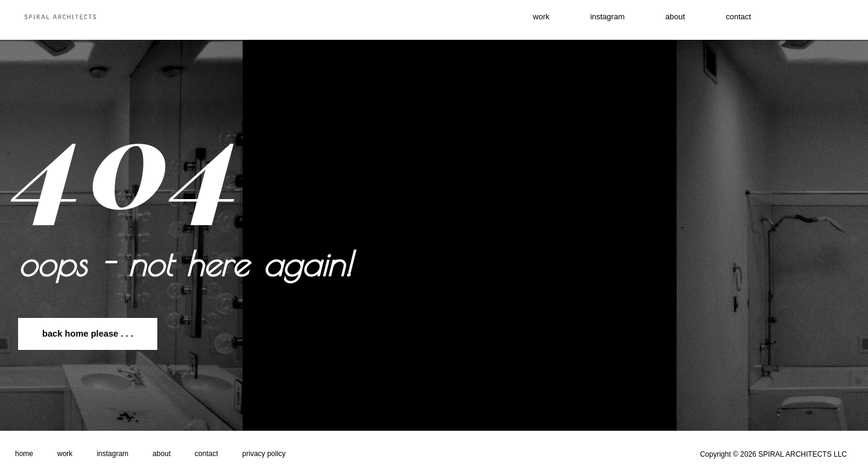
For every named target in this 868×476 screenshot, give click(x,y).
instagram (599, 20)
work (518, 20)
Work (65, 454)
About (683, 20)
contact (761, 20)
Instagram (112, 454)
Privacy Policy (264, 454)
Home (24, 454)
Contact (206, 454)
